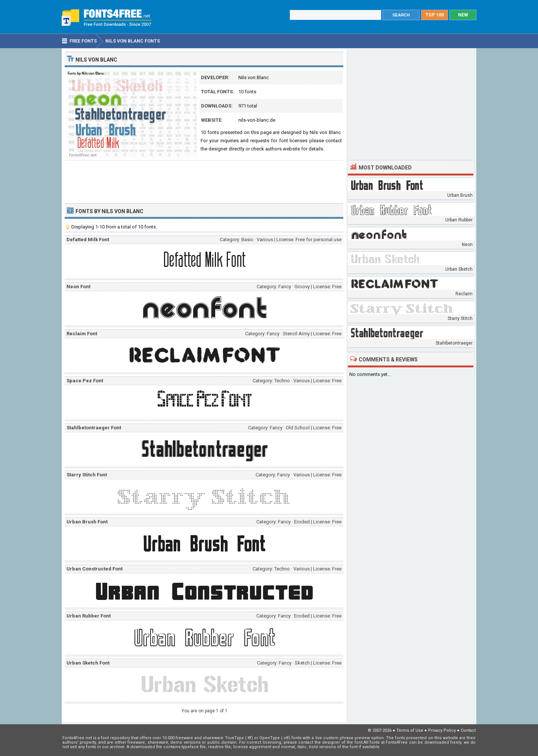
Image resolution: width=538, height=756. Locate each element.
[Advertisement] (204, 181)
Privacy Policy (442, 730)
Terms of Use (410, 730)
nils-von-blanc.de (257, 120)
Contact (468, 730)
